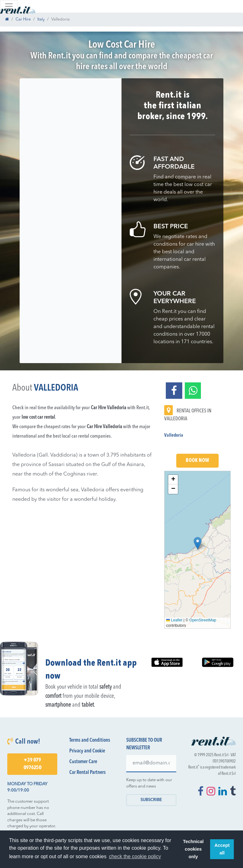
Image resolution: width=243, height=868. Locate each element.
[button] (198, 543)
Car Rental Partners (87, 773)
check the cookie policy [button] (135, 856)
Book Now (197, 461)
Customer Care (83, 762)
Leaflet (174, 620)
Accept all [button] (222, 849)
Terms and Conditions (90, 740)
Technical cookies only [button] (193, 849)
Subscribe (151, 800)
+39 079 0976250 (32, 764)
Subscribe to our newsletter (144, 744)
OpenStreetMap (203, 620)
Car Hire (23, 19)
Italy (41, 19)
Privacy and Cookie (87, 751)
